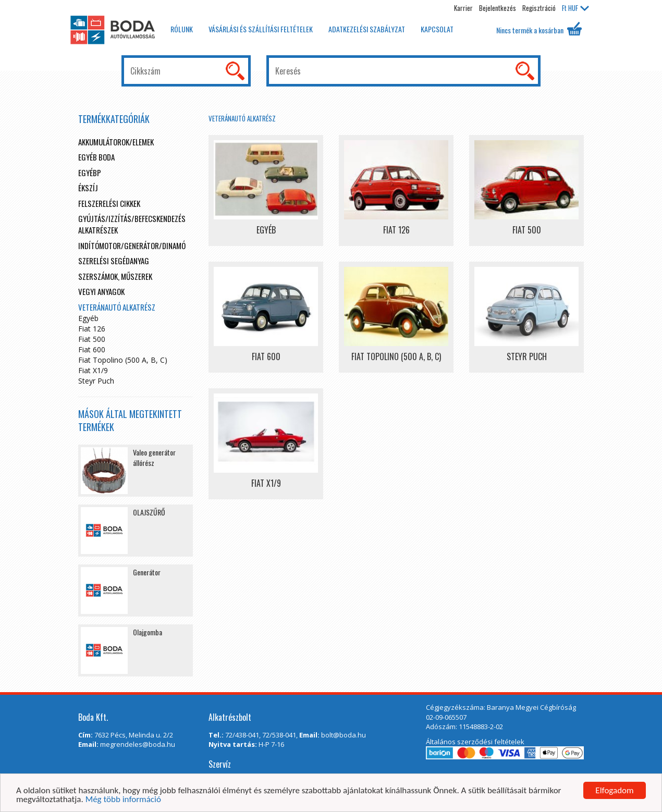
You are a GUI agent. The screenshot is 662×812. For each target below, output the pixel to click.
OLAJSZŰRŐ (149, 512)
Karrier (463, 8)
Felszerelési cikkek (109, 203)
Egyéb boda (96, 157)
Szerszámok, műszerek (115, 276)
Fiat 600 (92, 349)
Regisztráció (539, 8)
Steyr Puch (96, 381)
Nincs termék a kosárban (539, 29)
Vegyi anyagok (101, 291)
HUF (575, 8)
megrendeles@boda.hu (138, 744)
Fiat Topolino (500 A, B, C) (123, 360)
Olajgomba (148, 632)
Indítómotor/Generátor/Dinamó (132, 245)
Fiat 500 (92, 339)
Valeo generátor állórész (154, 457)
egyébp (90, 173)
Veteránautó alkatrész (242, 118)
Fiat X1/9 (93, 370)
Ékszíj (88, 188)
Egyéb (88, 318)
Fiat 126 (92, 329)
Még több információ (123, 800)
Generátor (147, 572)
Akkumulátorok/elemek (116, 142)
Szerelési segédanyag (114, 261)
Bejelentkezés (498, 8)
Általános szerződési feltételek (475, 742)
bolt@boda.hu (344, 735)
